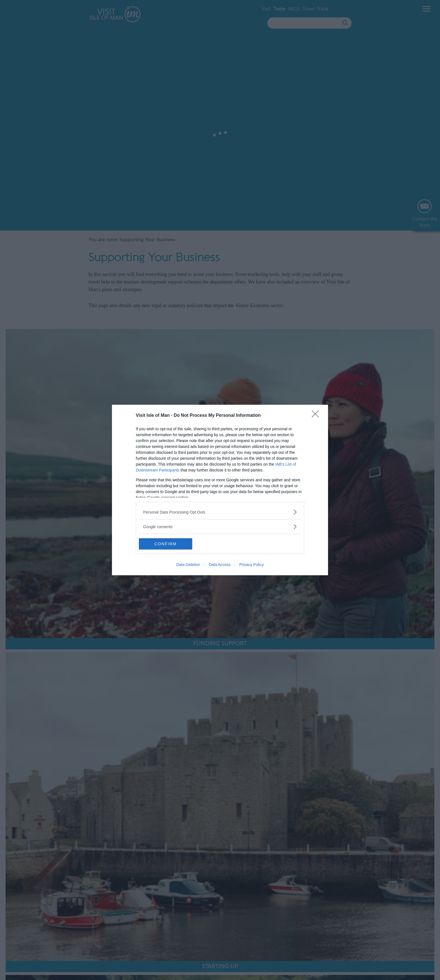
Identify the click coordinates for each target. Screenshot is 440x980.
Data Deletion (188, 565)
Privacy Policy (252, 565)
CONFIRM (165, 544)
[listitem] (220, 512)
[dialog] (220, 490)
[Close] (317, 416)
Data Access (220, 565)
